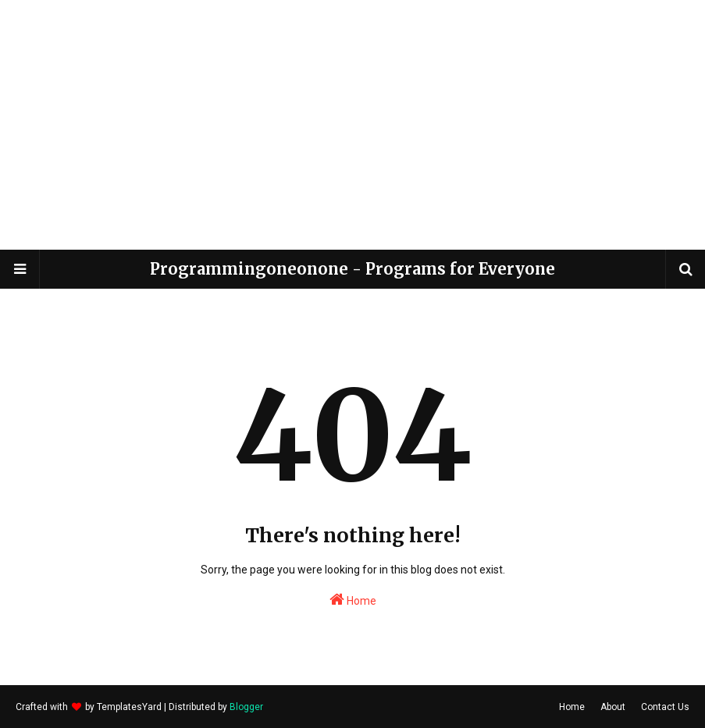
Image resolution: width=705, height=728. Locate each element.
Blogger (246, 707)
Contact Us (665, 707)
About (613, 707)
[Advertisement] (353, 125)
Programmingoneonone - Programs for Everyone (352, 269)
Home (353, 599)
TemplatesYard (129, 707)
